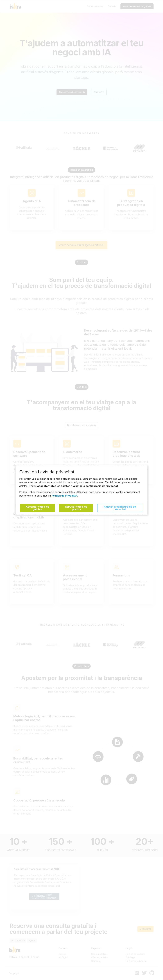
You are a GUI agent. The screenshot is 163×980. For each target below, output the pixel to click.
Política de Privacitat (64, 495)
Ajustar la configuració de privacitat (120, 508)
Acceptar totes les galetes (37, 508)
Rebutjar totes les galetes (76, 508)
